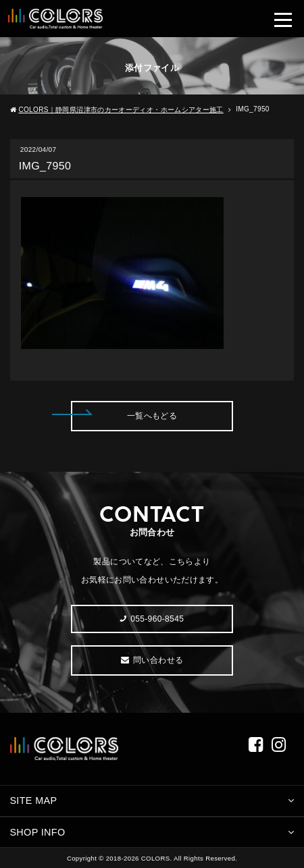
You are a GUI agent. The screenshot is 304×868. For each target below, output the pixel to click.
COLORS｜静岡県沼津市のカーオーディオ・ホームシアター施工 (121, 110)
